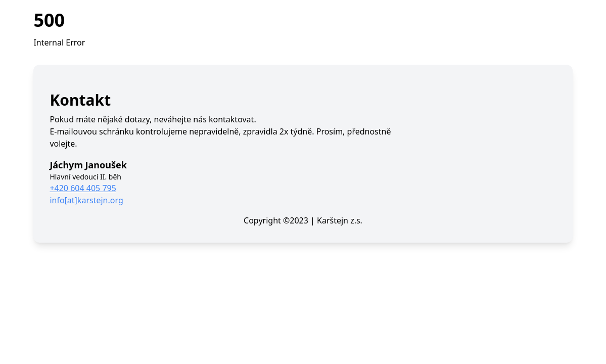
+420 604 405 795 (83, 188)
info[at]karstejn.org (86, 200)
